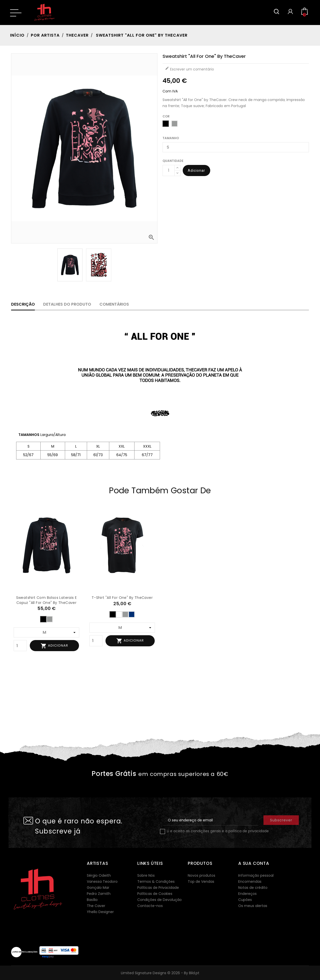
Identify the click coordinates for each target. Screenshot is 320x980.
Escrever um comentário (190, 69)
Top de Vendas (201, 881)
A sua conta (254, 863)
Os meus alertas (253, 906)
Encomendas (250, 881)
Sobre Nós (146, 875)
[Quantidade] (169, 170)
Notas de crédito (253, 888)
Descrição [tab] (23, 304)
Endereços (247, 894)
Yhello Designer (100, 912)
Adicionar (196, 170)
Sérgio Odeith (99, 875)
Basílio (92, 900)
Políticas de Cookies (155, 894)
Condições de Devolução (159, 900)
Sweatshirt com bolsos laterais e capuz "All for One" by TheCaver (47, 600)
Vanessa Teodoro (102, 881)
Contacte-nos (150, 906)
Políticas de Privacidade (158, 888)
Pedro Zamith (99, 894)
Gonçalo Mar (98, 888)
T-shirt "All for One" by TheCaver (122, 598)
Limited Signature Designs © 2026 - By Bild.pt (160, 973)
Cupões (245, 900)
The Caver (96, 906)
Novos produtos (202, 875)
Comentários (114, 304)
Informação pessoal (256, 875)
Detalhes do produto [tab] (67, 304)
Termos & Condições (156, 881)
